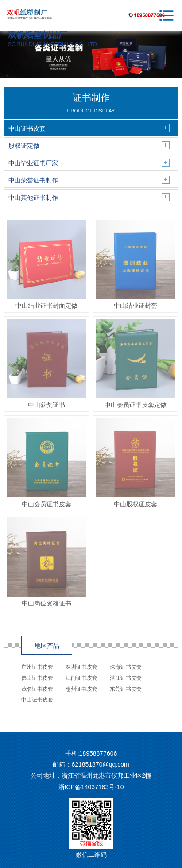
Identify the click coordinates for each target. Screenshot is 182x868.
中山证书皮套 (37, 700)
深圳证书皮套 (81, 667)
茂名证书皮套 (37, 689)
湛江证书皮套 (126, 678)
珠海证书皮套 (126, 667)
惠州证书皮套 (81, 689)
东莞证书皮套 (126, 689)
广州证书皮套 (37, 667)
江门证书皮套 (81, 678)
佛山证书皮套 (37, 678)
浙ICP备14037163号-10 (91, 787)
